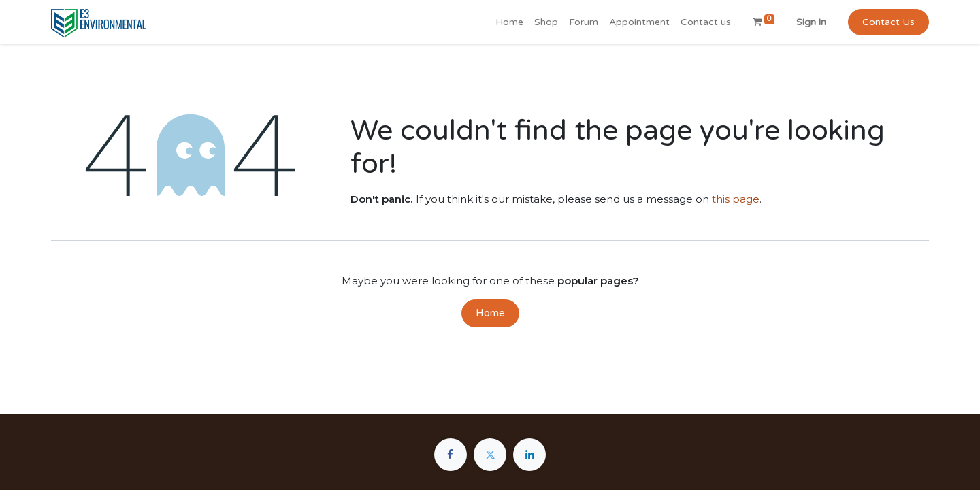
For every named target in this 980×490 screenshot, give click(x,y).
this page (736, 199)
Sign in (811, 22)
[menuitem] (509, 22)
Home (490, 313)
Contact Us (888, 22)
